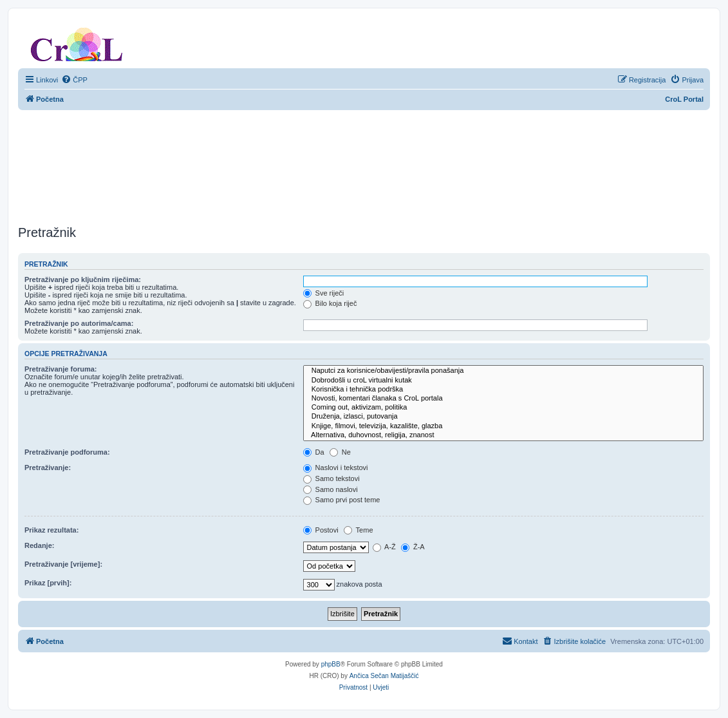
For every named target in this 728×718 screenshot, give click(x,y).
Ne (340, 452)
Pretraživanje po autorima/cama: (79, 323)
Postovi (321, 530)
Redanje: (39, 545)
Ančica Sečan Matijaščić (384, 676)
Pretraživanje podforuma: (67, 452)
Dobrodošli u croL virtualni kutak (503, 381)
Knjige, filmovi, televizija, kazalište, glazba (503, 426)
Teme (359, 530)
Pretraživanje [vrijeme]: (63, 564)
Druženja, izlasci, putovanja (503, 417)
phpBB (331, 664)
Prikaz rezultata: (51, 530)
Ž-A (413, 547)
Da (314, 452)
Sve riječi (324, 293)
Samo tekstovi (331, 478)
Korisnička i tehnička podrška (503, 390)
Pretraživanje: (48, 468)
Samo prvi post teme (342, 500)
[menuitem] (74, 80)
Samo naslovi (331, 489)
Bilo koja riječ (330, 303)
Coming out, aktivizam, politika (503, 408)
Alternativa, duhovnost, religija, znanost (503, 435)
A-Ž (384, 547)
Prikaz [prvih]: (48, 583)
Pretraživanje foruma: (61, 369)
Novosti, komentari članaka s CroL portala (503, 399)
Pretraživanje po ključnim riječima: (83, 279)
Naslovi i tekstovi (336, 468)
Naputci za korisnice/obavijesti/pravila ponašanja (503, 371)
